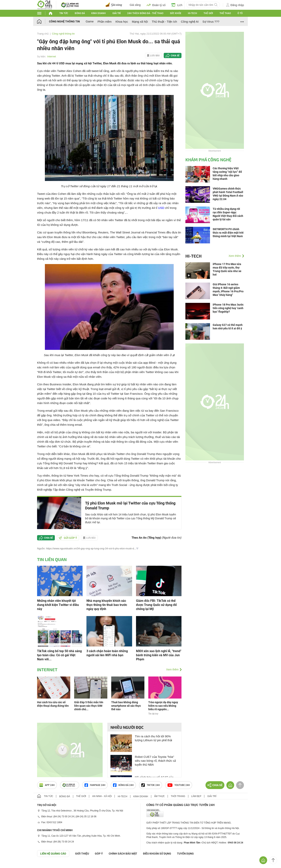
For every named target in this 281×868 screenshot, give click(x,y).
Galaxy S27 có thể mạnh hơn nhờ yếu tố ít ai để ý (228, 327)
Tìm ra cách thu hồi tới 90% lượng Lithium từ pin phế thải (153, 738)
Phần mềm (105, 22)
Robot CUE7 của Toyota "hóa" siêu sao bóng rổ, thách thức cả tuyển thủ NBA (155, 761)
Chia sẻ (175, 56)
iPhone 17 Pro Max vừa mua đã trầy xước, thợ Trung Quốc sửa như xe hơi (227, 269)
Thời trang (178, 796)
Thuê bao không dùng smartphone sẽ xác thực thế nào (126, 706)
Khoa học (122, 22)
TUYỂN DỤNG (185, 854)
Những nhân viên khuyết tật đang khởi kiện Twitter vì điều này (58, 605)
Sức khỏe (176, 13)
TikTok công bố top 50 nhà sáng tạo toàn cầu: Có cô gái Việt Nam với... (59, 655)
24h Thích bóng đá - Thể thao (145, 13)
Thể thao (225, 13)
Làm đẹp (196, 796)
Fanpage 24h (95, 785)
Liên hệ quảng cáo (53, 854)
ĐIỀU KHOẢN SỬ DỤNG (157, 854)
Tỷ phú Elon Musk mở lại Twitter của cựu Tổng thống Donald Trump (130, 506)
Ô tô (240, 13)
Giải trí (116, 13)
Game (90, 21)
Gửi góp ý (68, 538)
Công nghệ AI (190, 22)
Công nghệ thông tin (64, 21)
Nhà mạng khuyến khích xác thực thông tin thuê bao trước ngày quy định (107, 605)
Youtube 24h (179, 785)
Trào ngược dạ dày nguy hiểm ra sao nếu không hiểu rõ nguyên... (163, 706)
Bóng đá (80, 13)
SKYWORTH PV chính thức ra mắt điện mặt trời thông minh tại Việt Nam (228, 233)
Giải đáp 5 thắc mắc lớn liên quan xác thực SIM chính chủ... (89, 706)
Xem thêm (172, 669)
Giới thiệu (82, 854)
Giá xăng (135, 5)
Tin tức (64, 13)
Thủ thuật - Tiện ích (164, 22)
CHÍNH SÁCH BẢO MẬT (123, 854)
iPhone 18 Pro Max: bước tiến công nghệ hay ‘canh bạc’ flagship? (228, 308)
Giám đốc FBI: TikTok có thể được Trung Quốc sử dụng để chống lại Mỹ (156, 605)
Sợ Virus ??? (211, 22)
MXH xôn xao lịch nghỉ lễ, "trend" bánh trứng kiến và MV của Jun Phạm (159, 655)
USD (161, 208)
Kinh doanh (99, 13)
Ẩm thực (160, 796)
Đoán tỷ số (156, 5)
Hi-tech (193, 13)
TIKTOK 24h (151, 785)
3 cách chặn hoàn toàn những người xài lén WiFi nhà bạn (107, 653)
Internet (52, 56)
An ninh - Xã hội (102, 796)
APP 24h (47, 785)
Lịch (177, 5)
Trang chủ (43, 34)
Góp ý (99, 854)
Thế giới (208, 13)
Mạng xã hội (140, 22)
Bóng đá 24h (123, 785)
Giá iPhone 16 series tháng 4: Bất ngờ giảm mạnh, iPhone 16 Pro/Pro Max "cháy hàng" (228, 290)
